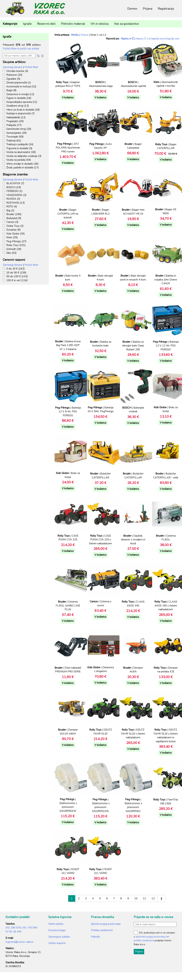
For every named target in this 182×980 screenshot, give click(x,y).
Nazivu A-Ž (127, 39)
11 (145, 898)
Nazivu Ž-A (142, 39)
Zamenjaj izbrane (13, 67)
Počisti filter (31, 67)
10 (136, 898)
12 (153, 898)
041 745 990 (30, 928)
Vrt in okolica (100, 24)
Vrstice (84, 35)
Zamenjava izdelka (59, 937)
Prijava (148, 9)
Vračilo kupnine (57, 943)
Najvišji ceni (173, 39)
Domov (132, 9)
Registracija (166, 9)
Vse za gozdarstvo (126, 24)
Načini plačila (56, 924)
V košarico (68, 98)
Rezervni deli (46, 24)
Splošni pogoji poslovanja (106, 924)
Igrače (27, 24)
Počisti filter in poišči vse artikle (21, 49)
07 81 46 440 (13, 932)
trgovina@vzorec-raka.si (19, 942)
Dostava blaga (57, 930)
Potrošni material (73, 24)
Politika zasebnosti (102, 930)
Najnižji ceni (157, 39)
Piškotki (95, 937)
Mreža (75, 35)
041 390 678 (13, 928)
